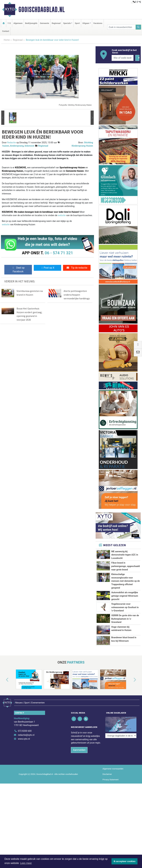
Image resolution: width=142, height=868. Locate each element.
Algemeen (18, 23)
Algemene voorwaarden (113, 801)
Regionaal (56, 23)
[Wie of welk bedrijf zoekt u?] (123, 58)
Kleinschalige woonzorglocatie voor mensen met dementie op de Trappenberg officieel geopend (126, 581)
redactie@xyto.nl (26, 768)
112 (9, 23)
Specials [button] (67, 23)
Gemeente (45, 23)
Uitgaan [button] (86, 23)
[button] (3, 118)
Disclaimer (107, 807)
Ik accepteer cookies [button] (125, 861)
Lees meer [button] (26, 863)
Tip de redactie (77, 268)
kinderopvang (17, 146)
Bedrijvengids (31, 23)
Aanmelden (79, 783)
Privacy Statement (111, 812)
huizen (6, 146)
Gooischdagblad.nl (42, 9)
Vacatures (98, 23)
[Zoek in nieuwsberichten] (122, 27)
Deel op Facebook (18, 270)
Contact (6, 31)
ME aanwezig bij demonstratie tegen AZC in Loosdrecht (125, 555)
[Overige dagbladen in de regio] (121, 757)
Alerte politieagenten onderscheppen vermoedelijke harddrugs (77, 295)
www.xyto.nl (24, 772)
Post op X (47, 268)
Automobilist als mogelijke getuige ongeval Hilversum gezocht (125, 596)
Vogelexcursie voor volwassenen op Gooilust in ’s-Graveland (125, 607)
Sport (77, 23)
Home (7, 40)
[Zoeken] (138, 27)
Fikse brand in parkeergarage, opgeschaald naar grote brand (126, 566)
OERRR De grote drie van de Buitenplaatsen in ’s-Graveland (125, 629)
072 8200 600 (25, 764)
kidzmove (29, 146)
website (62, 215)
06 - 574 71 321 (59, 253)
